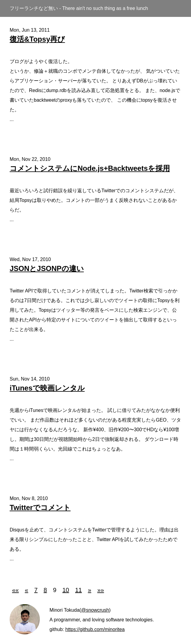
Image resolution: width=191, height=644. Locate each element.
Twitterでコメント (40, 507)
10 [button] (66, 590)
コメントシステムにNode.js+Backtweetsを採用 (90, 168)
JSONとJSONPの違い (47, 268)
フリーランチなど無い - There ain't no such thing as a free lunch (79, 8)
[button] (15, 590)
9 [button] (55, 590)
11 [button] (78, 590)
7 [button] (36, 590)
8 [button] (45, 590)
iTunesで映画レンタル (47, 388)
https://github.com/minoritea (95, 629)
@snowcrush (95, 610)
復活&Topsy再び (37, 39)
